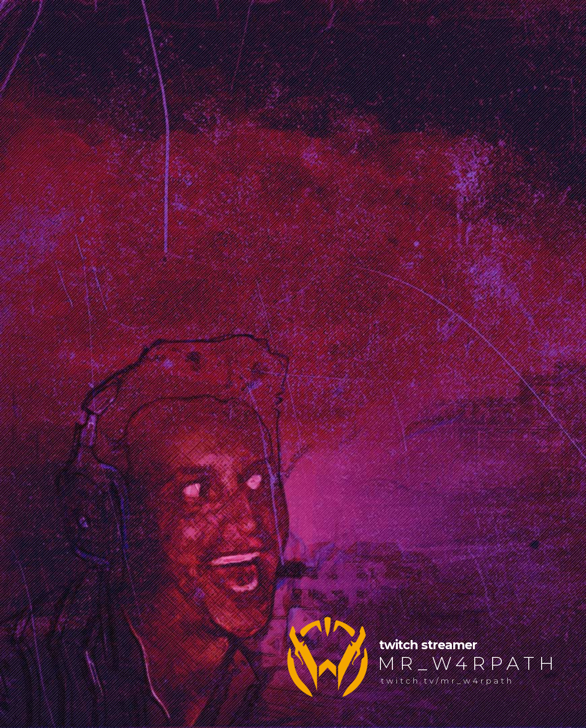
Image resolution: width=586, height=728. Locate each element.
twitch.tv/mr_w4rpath (448, 681)
